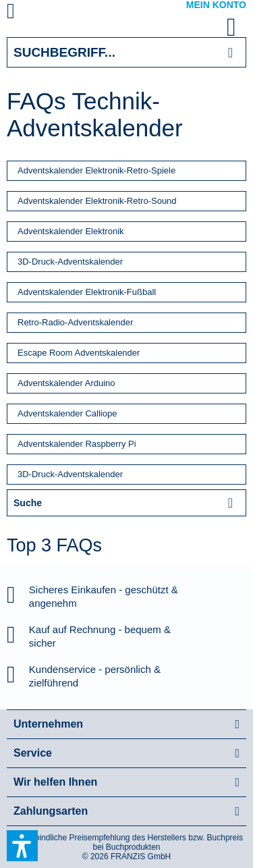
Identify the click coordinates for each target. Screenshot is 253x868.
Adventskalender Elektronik (71, 231)
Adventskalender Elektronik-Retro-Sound (97, 201)
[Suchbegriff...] (126, 52)
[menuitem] (26, 13)
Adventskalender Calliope (67, 413)
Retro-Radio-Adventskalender (75, 322)
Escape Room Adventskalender (79, 353)
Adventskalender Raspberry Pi (77, 444)
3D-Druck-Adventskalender (70, 262)
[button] (22, 846)
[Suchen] (230, 52)
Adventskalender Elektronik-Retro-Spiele (96, 170)
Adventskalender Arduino (66, 383)
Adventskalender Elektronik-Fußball (87, 292)
